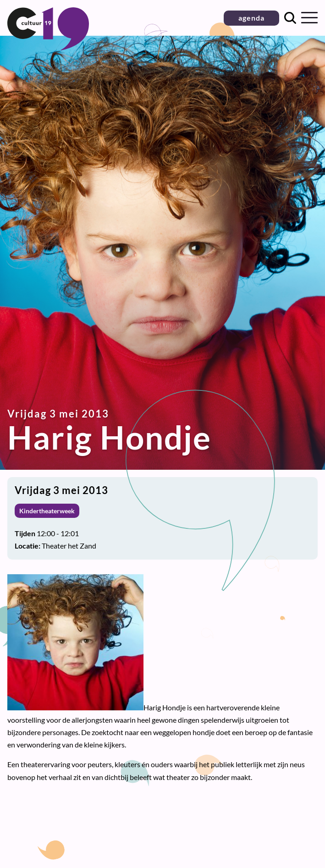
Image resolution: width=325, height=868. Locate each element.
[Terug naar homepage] (48, 47)
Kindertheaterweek (47, 511)
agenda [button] (251, 18)
